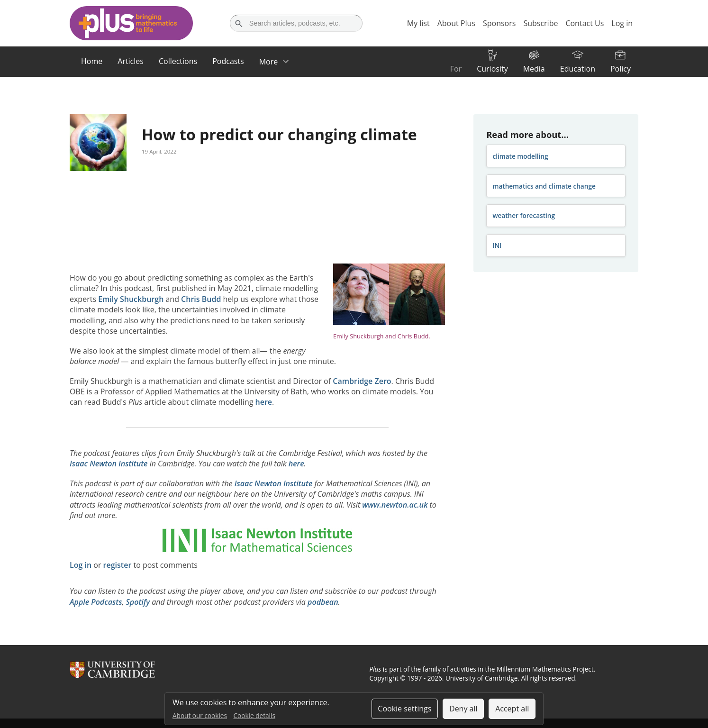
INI (497, 245)
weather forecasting (524, 215)
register (118, 565)
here (264, 402)
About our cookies (200, 715)
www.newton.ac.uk (395, 505)
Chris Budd (201, 299)
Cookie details (254, 715)
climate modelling (520, 156)
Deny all (463, 709)
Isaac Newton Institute (109, 464)
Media (534, 69)
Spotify (138, 602)
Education (578, 69)
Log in (81, 565)
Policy (621, 69)
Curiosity (492, 69)
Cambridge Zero (362, 381)
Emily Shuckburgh (131, 299)
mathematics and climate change (544, 186)
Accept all (512, 709)
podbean (323, 602)
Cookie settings (404, 709)
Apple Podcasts (96, 602)
